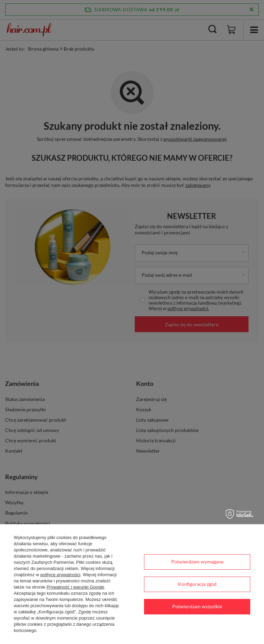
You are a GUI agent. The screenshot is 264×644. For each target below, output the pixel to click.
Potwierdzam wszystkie (197, 606)
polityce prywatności (60, 575)
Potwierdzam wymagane (197, 562)
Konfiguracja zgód (197, 584)
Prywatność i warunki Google (75, 587)
